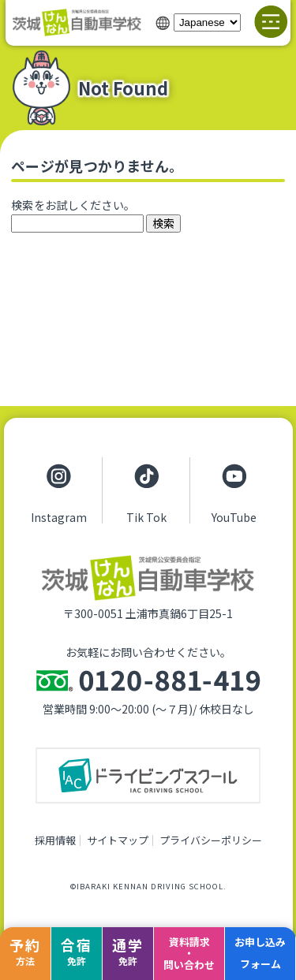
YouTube (234, 516)
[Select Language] (207, 22)
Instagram (59, 516)
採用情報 (55, 840)
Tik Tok (146, 516)
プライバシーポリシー (211, 840)
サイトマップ (118, 840)
